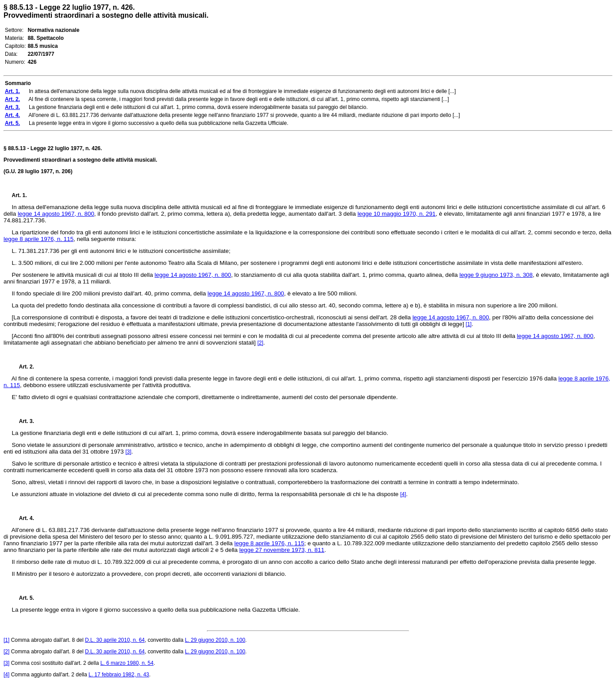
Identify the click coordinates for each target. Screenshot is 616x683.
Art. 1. (19, 195)
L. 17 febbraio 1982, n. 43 (119, 675)
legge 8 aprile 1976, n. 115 (39, 239)
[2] (260, 343)
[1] (469, 324)
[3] (128, 452)
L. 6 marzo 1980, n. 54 (127, 663)
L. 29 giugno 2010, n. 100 (215, 640)
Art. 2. (23, 367)
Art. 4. (23, 518)
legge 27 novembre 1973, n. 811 (282, 550)
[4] (403, 494)
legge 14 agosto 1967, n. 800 (56, 214)
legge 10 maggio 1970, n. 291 (397, 214)
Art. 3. (23, 421)
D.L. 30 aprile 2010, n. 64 (115, 640)
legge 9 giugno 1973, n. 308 (496, 275)
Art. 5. (23, 598)
